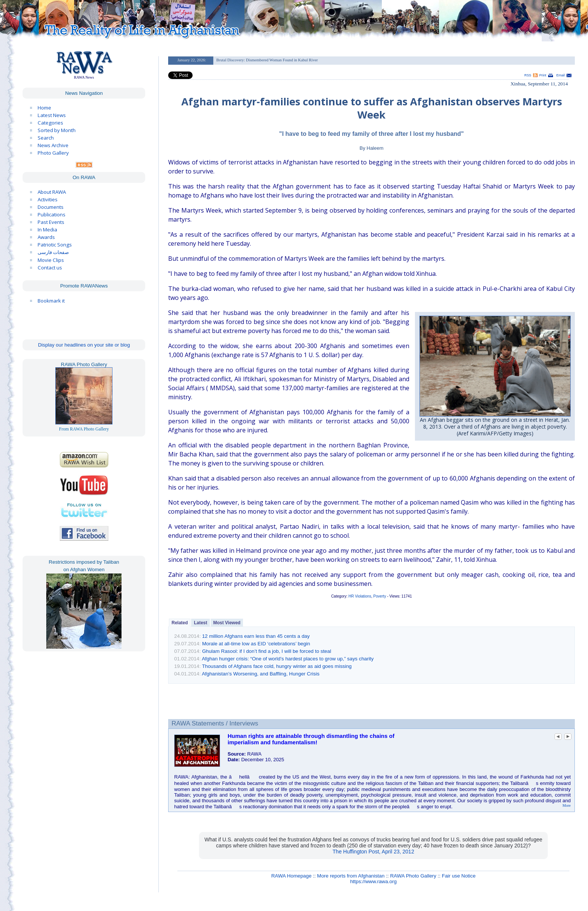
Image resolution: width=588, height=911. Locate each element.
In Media (47, 230)
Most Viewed (227, 623)
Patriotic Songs (55, 245)
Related (180, 623)
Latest (200, 623)
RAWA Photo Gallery (413, 876)
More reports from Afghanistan (351, 876)
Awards (46, 237)
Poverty (380, 596)
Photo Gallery (53, 153)
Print (543, 75)
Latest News (52, 115)
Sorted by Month (57, 130)
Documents (51, 207)
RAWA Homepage (291, 876)
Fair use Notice (459, 876)
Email (561, 75)
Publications (52, 214)
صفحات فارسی (53, 252)
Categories (50, 123)
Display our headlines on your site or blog (84, 345)
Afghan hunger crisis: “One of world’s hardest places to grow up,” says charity (288, 659)
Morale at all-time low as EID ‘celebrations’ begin (256, 644)
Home (44, 108)
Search (46, 138)
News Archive (53, 145)
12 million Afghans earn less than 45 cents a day (256, 636)
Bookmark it (51, 301)
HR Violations (360, 596)
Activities (48, 199)
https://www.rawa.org (374, 881)
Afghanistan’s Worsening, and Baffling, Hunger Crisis (261, 674)
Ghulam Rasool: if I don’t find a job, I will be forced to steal (267, 651)
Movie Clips (51, 260)
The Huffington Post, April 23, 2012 (373, 852)
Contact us (50, 268)
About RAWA (52, 192)
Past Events (51, 222)
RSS (528, 75)
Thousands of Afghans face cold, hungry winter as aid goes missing (277, 666)
